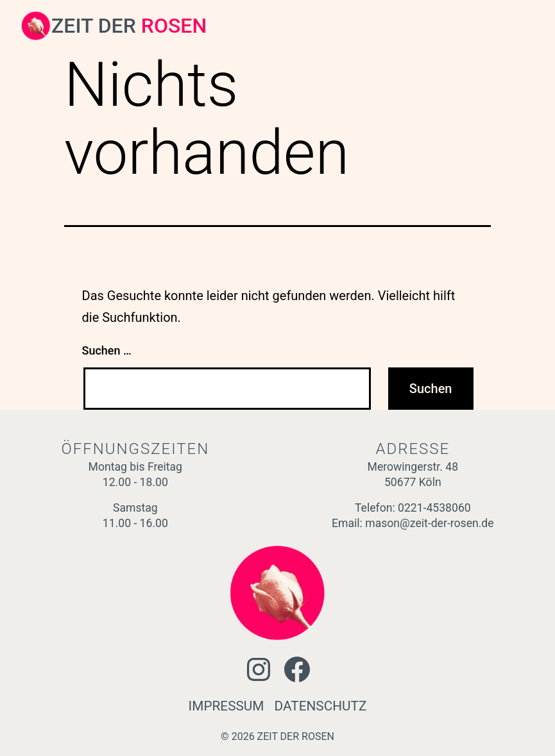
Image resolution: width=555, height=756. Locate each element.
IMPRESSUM (226, 706)
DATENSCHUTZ (321, 706)
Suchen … (107, 350)
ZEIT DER (129, 26)
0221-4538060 (434, 508)
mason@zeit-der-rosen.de (429, 523)
